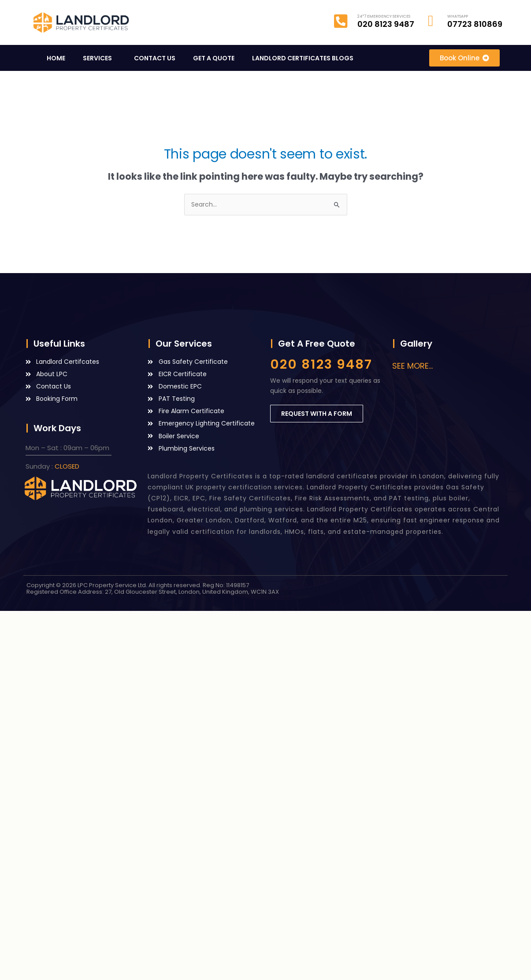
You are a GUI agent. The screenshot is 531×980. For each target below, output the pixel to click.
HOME (56, 58)
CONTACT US (155, 58)
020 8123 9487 (321, 364)
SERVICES (100, 58)
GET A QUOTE (214, 58)
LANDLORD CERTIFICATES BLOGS (305, 58)
